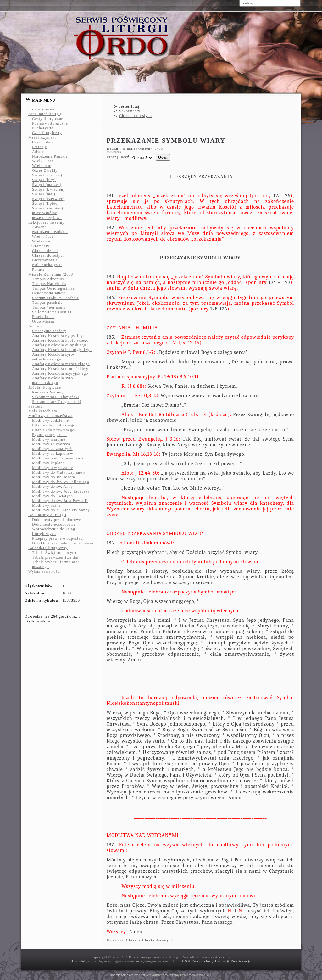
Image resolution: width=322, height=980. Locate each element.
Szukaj (232, 3)
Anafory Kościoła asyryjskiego (60, 373)
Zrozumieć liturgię (45, 114)
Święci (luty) (44, 180)
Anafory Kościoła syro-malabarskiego (53, 380)
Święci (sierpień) (48, 208)
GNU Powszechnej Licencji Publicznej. (216, 961)
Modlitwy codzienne (50, 420)
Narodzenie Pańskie (50, 156)
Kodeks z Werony (48, 392)
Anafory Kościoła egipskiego (58, 336)
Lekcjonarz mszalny (46, 222)
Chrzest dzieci (45, 251)
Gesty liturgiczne (48, 119)
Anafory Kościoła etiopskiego (59, 345)
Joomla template (122, 975)
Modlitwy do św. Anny (53, 487)
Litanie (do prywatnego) (54, 430)
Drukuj (114, 148)
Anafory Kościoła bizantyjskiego (62, 350)
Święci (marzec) (47, 185)
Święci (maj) (44, 194)
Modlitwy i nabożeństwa (50, 416)
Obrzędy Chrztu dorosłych (149, 940)
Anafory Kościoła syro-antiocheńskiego (53, 357)
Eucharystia (43, 128)
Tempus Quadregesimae (53, 288)
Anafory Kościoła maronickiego (61, 364)
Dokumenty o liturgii (47, 515)
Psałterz (36, 406)
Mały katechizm (43, 411)
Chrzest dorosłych (48, 255)
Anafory (36, 326)
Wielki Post (43, 161)
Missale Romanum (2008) (51, 274)
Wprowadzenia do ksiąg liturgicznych (54, 531)
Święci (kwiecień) (48, 189)
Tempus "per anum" (50, 307)
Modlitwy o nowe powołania (58, 458)
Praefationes (43, 317)
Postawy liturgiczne (50, 123)
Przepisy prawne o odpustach (58, 538)
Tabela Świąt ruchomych (54, 553)
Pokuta (38, 270)
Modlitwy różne (46, 505)
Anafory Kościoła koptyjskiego (60, 340)
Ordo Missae (44, 321)
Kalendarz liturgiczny (48, 548)
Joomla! (78, 961)
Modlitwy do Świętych (53, 496)
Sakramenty (39, 246)
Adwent (39, 152)
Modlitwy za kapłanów (53, 454)
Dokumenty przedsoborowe (57, 520)
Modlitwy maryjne (49, 439)
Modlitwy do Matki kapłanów (59, 472)
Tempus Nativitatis (49, 284)
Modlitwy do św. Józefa (54, 477)
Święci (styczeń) (47, 175)
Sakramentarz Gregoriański (57, 402)
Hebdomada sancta (49, 293)
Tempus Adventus (48, 279)
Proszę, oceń (118, 157)
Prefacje (39, 147)
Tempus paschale (47, 303)
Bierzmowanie (45, 260)
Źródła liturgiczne (45, 387)
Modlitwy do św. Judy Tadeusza (61, 491)
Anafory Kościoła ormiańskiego (61, 369)
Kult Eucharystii (47, 265)
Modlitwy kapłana (48, 463)
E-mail (130, 148)
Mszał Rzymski (42, 137)
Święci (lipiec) (45, 203)
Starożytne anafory (49, 331)
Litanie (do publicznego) (55, 425)
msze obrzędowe (47, 218)
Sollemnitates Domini (52, 312)
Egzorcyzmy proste (49, 435)
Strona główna (41, 109)
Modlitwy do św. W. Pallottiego (61, 482)
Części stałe (43, 142)
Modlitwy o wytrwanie (53, 468)
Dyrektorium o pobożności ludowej (64, 543)
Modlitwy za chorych (51, 444)
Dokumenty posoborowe (54, 524)
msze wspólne (45, 213)
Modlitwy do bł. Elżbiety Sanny (61, 510)
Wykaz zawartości (45, 571)
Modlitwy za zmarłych (52, 449)
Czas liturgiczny (47, 133)
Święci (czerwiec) (48, 199)
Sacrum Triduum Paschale (56, 298)
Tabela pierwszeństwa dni (55, 557)
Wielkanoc (42, 166)
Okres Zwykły (45, 170)
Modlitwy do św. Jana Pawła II (60, 501)
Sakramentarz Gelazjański (56, 397)
